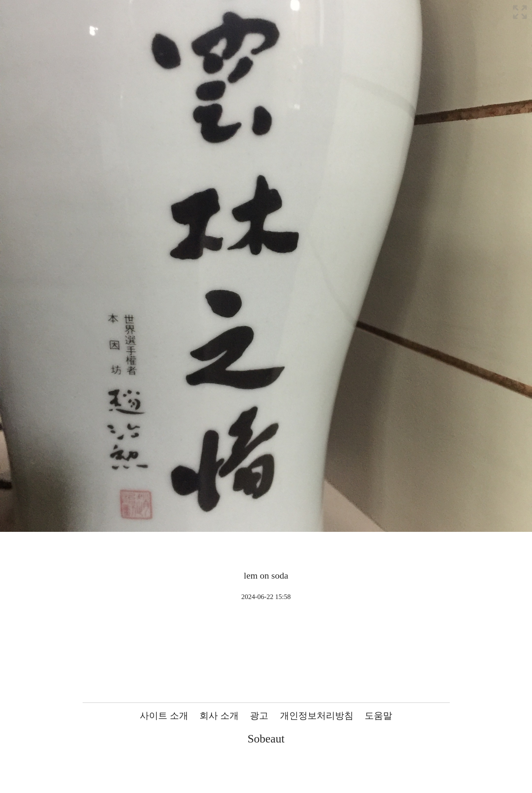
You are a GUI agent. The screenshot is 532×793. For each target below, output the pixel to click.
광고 (259, 716)
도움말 (378, 716)
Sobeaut (266, 739)
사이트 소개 (164, 716)
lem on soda (266, 575)
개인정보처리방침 (317, 716)
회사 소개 (219, 716)
